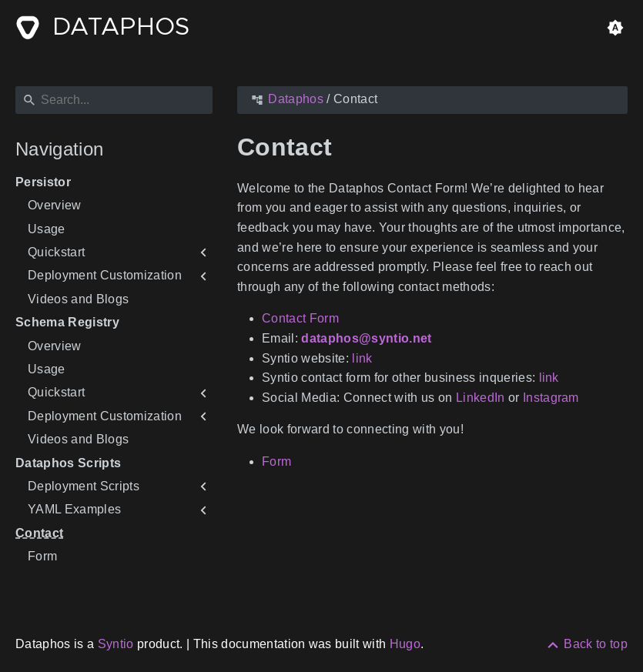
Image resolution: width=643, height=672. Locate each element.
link (362, 358)
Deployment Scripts (84, 486)
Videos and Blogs (78, 299)
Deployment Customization (105, 275)
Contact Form (300, 318)
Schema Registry (67, 322)
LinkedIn (481, 398)
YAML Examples (74, 509)
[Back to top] (586, 644)
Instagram (551, 398)
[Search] (114, 100)
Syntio (116, 644)
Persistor (43, 182)
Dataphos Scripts (68, 463)
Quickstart (56, 252)
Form (42, 556)
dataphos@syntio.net (366, 338)
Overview (55, 205)
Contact (39, 533)
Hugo (405, 644)
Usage (47, 229)
